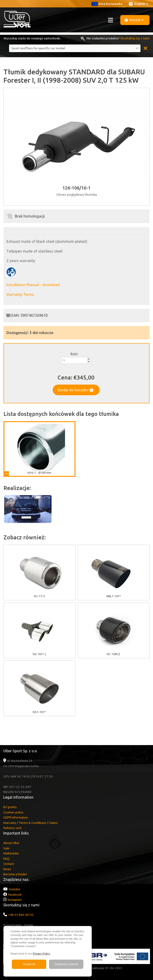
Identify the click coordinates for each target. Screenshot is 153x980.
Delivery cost (12, 828)
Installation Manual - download (33, 285)
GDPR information (16, 817)
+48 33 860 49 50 (21, 915)
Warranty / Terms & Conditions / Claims (31, 823)
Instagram (15, 900)
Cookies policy (13, 812)
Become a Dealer (15, 874)
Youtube (14, 889)
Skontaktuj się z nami (135, 38)
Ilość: (74, 354)
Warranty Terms (20, 294)
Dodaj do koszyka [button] (76, 390)
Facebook (15, 895)
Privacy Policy (41, 954)
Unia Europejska (107, 4)
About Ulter (11, 843)
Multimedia (11, 853)
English (138, 4)
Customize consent (66, 964)
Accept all (29, 964)
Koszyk (134, 20)
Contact (9, 864)
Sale (6, 848)
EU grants (10, 807)
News (7, 869)
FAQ (6, 859)
